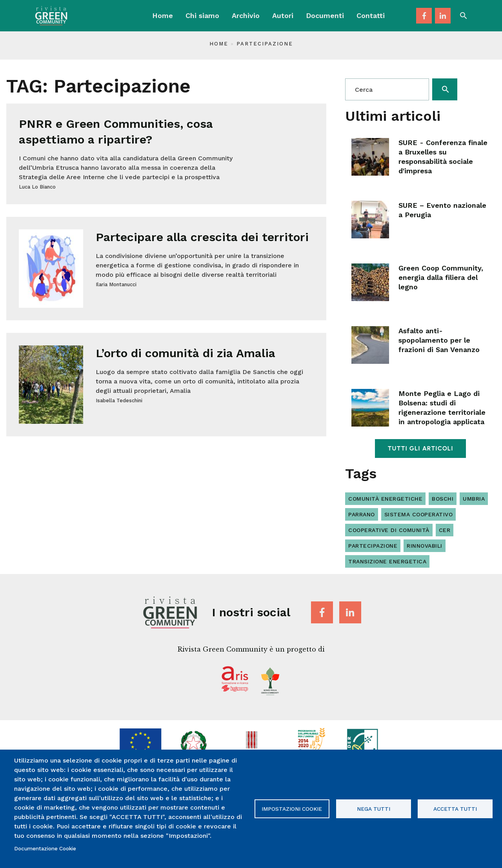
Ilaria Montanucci (116, 284)
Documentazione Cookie (45, 848)
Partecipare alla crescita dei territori (202, 237)
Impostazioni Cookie (292, 809)
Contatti (371, 15)
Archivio (246, 15)
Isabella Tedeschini (119, 400)
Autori (283, 15)
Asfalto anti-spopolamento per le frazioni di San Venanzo (439, 340)
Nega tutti (374, 809)
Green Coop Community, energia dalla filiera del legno (441, 277)
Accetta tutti (455, 809)
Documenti (325, 15)
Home (163, 15)
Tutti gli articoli (420, 448)
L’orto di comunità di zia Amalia (186, 353)
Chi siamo (202, 15)
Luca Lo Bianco (37, 187)
